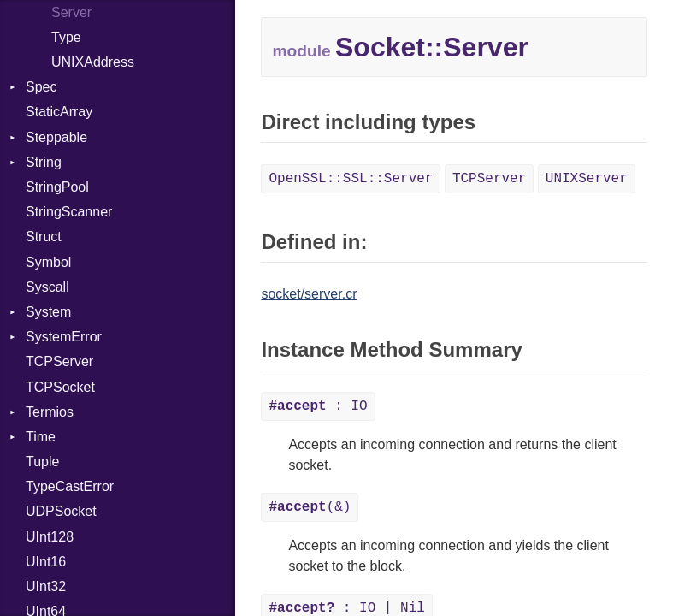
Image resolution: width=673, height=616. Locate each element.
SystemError (64, 337)
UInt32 (46, 586)
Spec (41, 87)
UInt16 (46, 562)
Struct (44, 237)
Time (41, 437)
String (44, 162)
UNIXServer (587, 179)
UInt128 (50, 537)
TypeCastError (70, 486)
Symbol (48, 262)
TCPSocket (60, 387)
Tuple (42, 462)
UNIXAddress (93, 62)
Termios (50, 412)
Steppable (56, 137)
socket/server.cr (309, 294)
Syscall (47, 287)
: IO (318, 406)
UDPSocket (61, 511)
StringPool (57, 187)
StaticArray (59, 112)
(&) (310, 507)
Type (66, 37)
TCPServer (59, 361)
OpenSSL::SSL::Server (351, 179)
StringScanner (69, 212)
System (48, 312)
